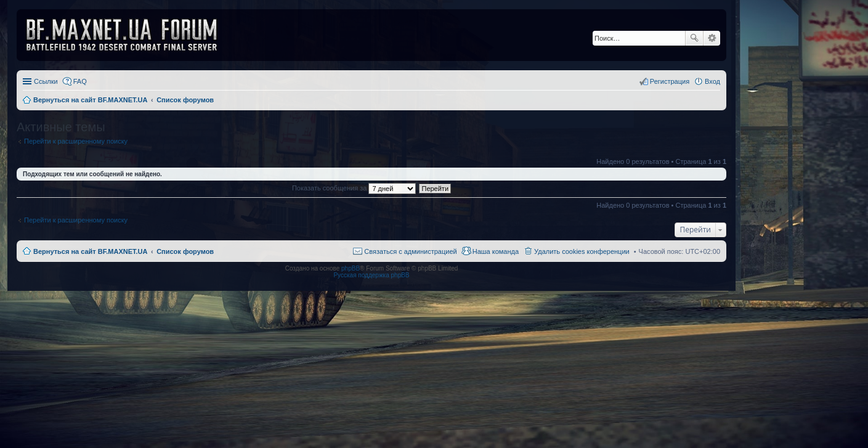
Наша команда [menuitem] (496, 251)
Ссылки (46, 81)
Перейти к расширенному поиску (76, 141)
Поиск (694, 38)
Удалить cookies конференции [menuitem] (582, 251)
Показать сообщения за (354, 188)
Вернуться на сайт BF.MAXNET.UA (90, 251)
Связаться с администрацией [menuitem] (410, 251)
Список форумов (185, 251)
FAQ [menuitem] (80, 81)
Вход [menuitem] (712, 81)
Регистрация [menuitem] (670, 81)
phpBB (351, 268)
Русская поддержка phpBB (371, 275)
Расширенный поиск (712, 38)
